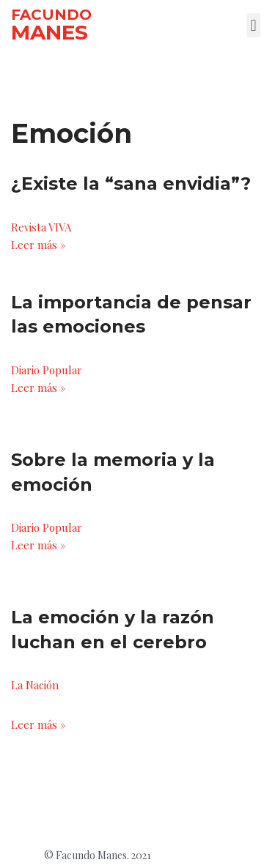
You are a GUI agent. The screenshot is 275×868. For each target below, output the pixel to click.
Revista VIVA (41, 227)
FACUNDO (51, 15)
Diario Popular (47, 370)
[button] (253, 25)
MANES (49, 32)
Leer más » (38, 245)
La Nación (35, 685)
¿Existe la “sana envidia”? (131, 183)
